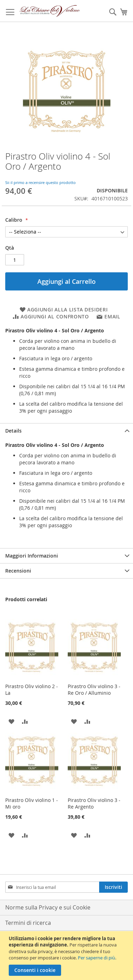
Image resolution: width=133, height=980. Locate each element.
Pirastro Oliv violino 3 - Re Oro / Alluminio (94, 690)
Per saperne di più (97, 958)
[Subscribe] (113, 887)
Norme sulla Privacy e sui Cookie (48, 907)
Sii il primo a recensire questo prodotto (40, 182)
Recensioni (18, 571)
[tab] (66, 431)
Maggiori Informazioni (32, 556)
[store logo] (50, 11)
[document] (67, 956)
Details (13, 431)
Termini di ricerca (28, 923)
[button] (11, 721)
